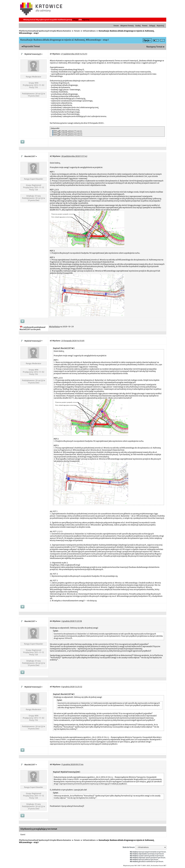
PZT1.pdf (57, 131)
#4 (51, 621)
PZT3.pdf (57, 135)
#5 (51, 687)
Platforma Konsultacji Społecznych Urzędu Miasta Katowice (45, 31)
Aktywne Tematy (127, 26)
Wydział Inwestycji (33, 54)
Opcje (146, 40)
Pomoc (145, 26)
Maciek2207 (30, 156)
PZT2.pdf (57, 133)
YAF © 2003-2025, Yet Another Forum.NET (152, 866)
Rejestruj (86, 20)
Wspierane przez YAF (130, 866)
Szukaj (138, 26)
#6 (51, 764)
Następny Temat (154, 47)
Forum (116, 26)
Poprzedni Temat (32, 46)
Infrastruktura (89, 31)
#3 (51, 341)
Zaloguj (75, 20)
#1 (51, 54)
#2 (51, 156)
